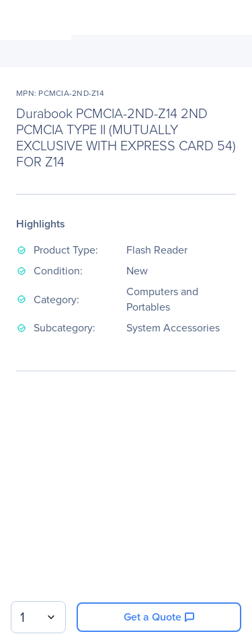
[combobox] (38, 617)
